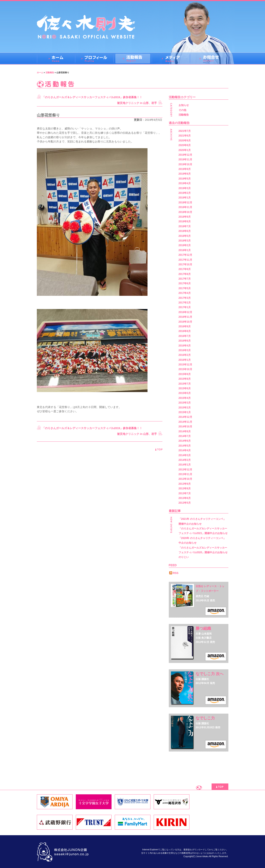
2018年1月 (185, 250)
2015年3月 (185, 403)
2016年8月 (185, 331)
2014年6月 (185, 441)
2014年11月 (185, 422)
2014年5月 (185, 446)
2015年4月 (185, 398)
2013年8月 (185, 489)
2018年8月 (185, 221)
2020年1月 (185, 150)
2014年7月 (185, 436)
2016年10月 (185, 322)
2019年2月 (185, 193)
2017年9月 (185, 269)
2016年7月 (185, 336)
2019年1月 (185, 198)
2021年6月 (185, 136)
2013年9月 (185, 484)
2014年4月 (185, 450)
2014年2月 (185, 460)
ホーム (40, 73)
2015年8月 (185, 379)
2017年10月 (185, 264)
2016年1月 (185, 360)
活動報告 (50, 73)
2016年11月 (185, 317)
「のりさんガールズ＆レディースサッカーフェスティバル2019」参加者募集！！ (92, 97)
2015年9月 (185, 374)
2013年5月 (185, 503)
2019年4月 (185, 183)
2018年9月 (185, 217)
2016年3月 (185, 350)
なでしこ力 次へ (210, 674)
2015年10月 (185, 369)
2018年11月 (185, 207)
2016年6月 (185, 341)
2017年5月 (185, 288)
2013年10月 (185, 479)
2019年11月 (185, 160)
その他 (182, 110)
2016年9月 (185, 326)
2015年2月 (185, 408)
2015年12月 (185, 365)
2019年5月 (185, 179)
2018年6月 (185, 231)
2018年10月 (185, 212)
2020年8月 (185, 145)
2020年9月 (185, 141)
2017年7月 (185, 279)
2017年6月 (185, 283)
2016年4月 (185, 346)
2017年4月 (185, 293)
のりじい (184, 557)
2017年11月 (185, 260)
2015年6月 (185, 388)
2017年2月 (185, 303)
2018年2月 (185, 245)
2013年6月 (185, 498)
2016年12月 (185, 312)
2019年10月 (185, 164)
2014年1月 (185, 465)
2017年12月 (185, 255)
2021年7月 (185, 131)
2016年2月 (185, 355)
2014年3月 (185, 455)
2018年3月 (185, 241)
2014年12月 (185, 417)
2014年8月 (185, 431)
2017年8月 (185, 274)
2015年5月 (185, 393)
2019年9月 (185, 169)
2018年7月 (185, 226)
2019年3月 (185, 188)
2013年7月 (185, 493)
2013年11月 (185, 474)
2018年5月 (185, 236)
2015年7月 (185, 384)
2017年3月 (185, 298)
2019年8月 (185, 174)
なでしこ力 (205, 718)
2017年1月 (185, 307)
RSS (176, 573)
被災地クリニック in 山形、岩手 (137, 103)
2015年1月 (185, 412)
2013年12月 (185, 470)
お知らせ (184, 105)
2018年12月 (185, 203)
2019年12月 (185, 155)
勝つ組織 (203, 628)
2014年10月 (185, 427)
